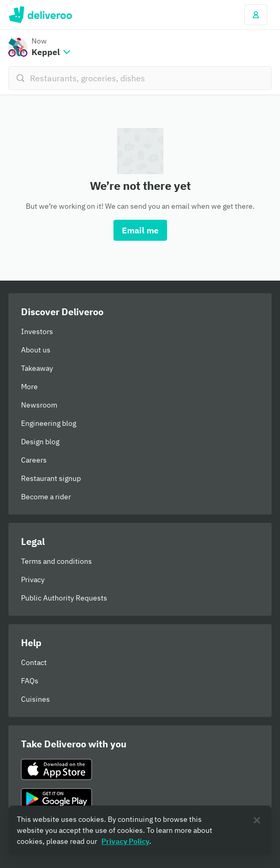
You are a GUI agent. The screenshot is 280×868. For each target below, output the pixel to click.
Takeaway (37, 368)
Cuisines (35, 699)
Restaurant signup (51, 478)
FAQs (30, 681)
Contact (34, 662)
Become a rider (46, 497)
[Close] (257, 820)
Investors (37, 331)
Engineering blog (49, 423)
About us (36, 350)
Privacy (33, 580)
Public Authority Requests (64, 598)
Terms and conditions (56, 561)
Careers (34, 460)
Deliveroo (40, 15)
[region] (140, 831)
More (29, 387)
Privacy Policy (125, 841)
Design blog (40, 442)
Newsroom (39, 405)
